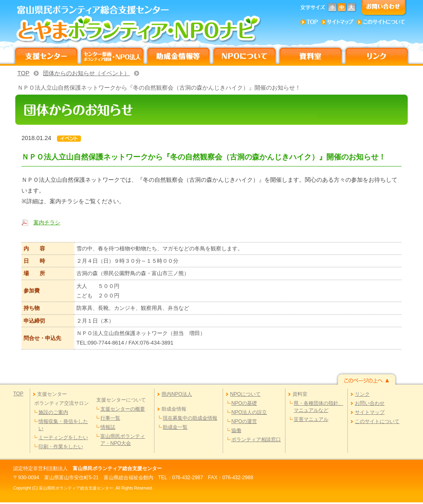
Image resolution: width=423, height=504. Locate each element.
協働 (236, 430)
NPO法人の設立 (249, 412)
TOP (23, 73)
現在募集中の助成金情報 (190, 418)
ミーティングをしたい (63, 437)
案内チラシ (47, 222)
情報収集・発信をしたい (63, 425)
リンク (362, 394)
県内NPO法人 (177, 394)
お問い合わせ (370, 403)
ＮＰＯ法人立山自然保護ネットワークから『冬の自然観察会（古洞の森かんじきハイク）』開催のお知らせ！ (159, 88)
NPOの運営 (244, 421)
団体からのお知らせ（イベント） (86, 73)
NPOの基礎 (244, 403)
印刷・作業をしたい (61, 447)
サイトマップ (370, 412)
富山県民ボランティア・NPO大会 (123, 440)
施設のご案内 (53, 412)
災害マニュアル (311, 419)
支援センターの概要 (123, 409)
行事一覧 (110, 418)
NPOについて (245, 394)
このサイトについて (377, 421)
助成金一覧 (175, 427)
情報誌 (108, 427)
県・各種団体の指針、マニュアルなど (318, 407)
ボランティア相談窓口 (256, 440)
